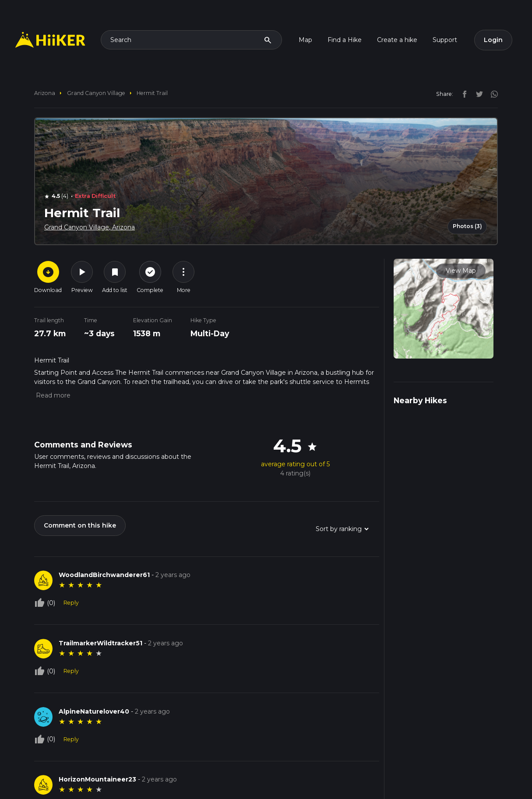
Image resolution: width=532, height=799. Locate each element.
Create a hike (397, 40)
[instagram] (491, 94)
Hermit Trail (152, 93)
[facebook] (462, 94)
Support (445, 40)
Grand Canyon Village (96, 93)
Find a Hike (345, 40)
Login (493, 40)
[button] (52, 395)
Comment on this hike (80, 525)
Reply (71, 603)
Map (305, 40)
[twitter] (477, 94)
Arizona (45, 93)
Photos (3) (467, 226)
